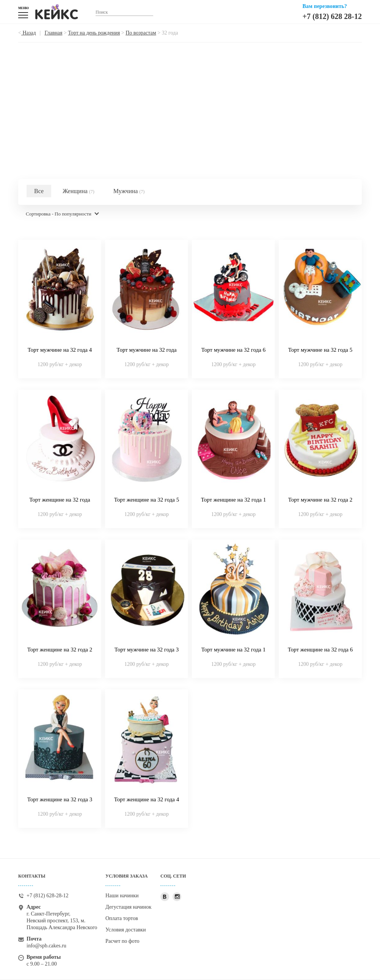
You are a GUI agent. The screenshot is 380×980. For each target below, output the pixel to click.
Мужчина (129, 191)
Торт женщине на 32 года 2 (60, 650)
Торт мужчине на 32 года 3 (147, 650)
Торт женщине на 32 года (60, 500)
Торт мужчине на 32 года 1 (234, 650)
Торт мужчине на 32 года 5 (320, 350)
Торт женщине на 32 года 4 (147, 799)
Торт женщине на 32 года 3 (60, 799)
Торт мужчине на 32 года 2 (320, 500)
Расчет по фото (122, 941)
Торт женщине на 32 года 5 (147, 500)
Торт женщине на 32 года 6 (320, 650)
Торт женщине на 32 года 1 (234, 500)
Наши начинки (122, 896)
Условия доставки (126, 930)
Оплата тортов (122, 918)
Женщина (79, 191)
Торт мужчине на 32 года (146, 350)
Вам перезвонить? (325, 6)
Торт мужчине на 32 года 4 (60, 350)
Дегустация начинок (128, 907)
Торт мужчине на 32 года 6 (234, 350)
